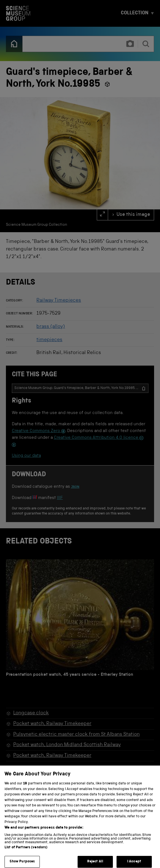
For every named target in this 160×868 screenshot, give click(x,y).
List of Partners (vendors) (26, 852)
